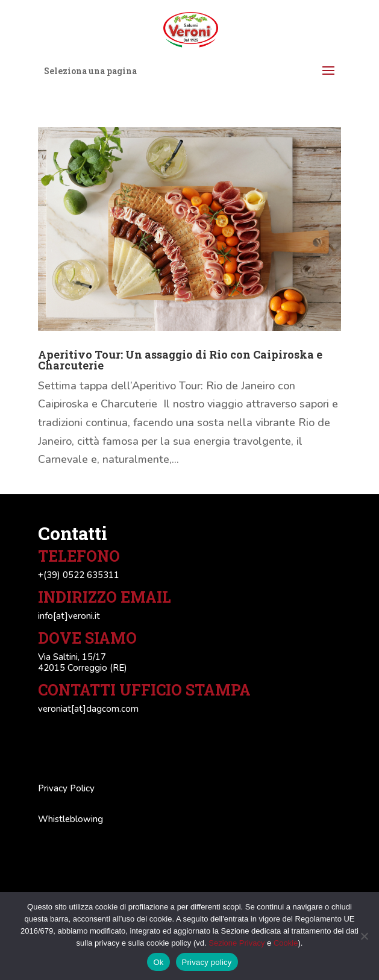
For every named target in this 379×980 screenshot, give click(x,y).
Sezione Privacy (236, 943)
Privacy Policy (66, 788)
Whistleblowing (70, 819)
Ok (158, 962)
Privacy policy (207, 962)
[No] (364, 936)
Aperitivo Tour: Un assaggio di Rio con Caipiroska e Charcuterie (180, 360)
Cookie (286, 943)
